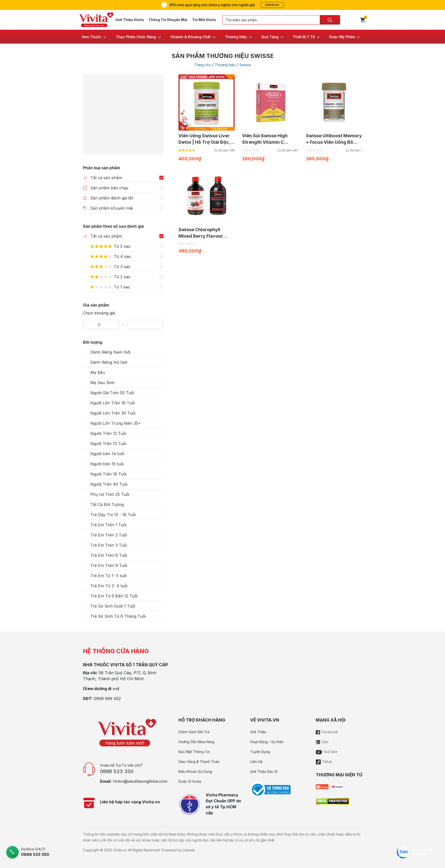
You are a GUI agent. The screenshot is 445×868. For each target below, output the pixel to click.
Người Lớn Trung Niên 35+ (116, 423)
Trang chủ (203, 65)
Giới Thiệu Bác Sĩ (264, 771)
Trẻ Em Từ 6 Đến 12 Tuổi (114, 596)
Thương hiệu (225, 65)
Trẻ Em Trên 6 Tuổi (109, 555)
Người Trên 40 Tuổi (109, 484)
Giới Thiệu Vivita (130, 20)
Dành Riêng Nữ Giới (109, 362)
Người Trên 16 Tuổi (108, 474)
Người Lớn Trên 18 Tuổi (113, 403)
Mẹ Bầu (98, 372)
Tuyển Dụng (260, 752)
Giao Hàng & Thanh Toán (199, 762)
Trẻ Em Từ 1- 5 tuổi (109, 576)
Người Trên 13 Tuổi (108, 444)
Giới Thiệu (258, 732)
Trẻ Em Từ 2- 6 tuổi (109, 586)
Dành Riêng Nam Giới (110, 352)
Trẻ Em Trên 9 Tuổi (109, 565)
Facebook (327, 732)
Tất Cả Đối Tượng (107, 504)
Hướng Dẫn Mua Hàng (196, 742)
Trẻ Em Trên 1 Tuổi (108, 525)
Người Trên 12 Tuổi (108, 433)
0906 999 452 (107, 699)
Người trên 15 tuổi (107, 464)
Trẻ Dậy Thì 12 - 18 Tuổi (113, 515)
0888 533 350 (117, 771)
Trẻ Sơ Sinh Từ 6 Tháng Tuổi (118, 616)
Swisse (245, 65)
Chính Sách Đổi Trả (194, 732)
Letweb (189, 850)
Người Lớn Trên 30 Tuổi (113, 413)
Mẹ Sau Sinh (102, 383)
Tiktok (324, 762)
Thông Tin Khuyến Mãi (168, 20)
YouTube (327, 752)
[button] (94, 37)
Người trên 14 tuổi (107, 454)
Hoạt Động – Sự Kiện (267, 742)
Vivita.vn (120, 850)
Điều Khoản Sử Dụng (195, 771)
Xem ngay (272, 5)
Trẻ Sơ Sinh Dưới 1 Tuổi (113, 606)
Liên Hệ (256, 762)
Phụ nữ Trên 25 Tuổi (110, 494)
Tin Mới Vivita (204, 20)
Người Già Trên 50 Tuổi (112, 393)
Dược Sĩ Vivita (190, 781)
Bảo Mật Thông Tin (194, 752)
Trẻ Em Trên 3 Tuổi (109, 545)
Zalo (322, 742)
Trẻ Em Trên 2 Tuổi (109, 535)
